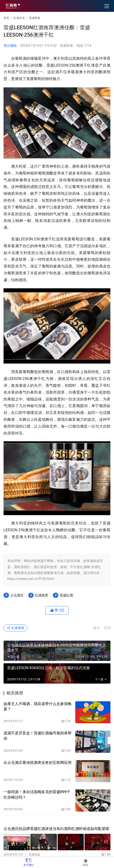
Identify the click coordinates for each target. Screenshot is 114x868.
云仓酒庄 (17, 595)
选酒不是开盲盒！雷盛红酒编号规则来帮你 (38, 736)
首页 (6, 18)
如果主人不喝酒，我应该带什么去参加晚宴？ (38, 706)
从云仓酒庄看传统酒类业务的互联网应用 (38, 763)
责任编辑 (10, 46)
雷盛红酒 (66, 595)
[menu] (107, 6)
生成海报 (15, 628)
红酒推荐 (42, 595)
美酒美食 (67, 46)
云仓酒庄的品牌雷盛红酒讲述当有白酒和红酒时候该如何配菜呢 (56, 829)
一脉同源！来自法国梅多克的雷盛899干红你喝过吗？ (37, 794)
